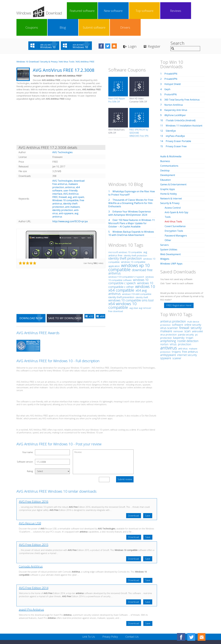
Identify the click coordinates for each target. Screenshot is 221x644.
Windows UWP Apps (171, 245)
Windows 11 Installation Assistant (184, 109)
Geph (167, 72)
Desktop (165, 153)
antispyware (168, 336)
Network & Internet (171, 181)
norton (164, 326)
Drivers (196, 11)
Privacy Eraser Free (176, 130)
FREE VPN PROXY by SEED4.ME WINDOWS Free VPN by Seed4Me (139, 118)
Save (148, 499)
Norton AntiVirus (174, 88)
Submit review (125, 463)
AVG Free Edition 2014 (34, 572)
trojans (176, 333)
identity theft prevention (121, 280)
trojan (190, 319)
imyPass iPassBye (175, 119)
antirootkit (197, 313)
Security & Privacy (49, 45)
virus (173, 326)
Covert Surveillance (175, 208)
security (196, 309)
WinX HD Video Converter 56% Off (138, 83)
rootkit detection (188, 322)
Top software (110, 11)
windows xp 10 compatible (129, 251)
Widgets (165, 240)
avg (70, 180)
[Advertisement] (61, 106)
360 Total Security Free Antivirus (182, 83)
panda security (186, 316)
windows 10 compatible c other (131, 268)
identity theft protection (135, 239)
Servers (164, 227)
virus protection (168, 316)
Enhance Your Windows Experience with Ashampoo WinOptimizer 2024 (130, 196)
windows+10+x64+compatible (137, 277)
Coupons (144, 11)
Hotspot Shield (173, 67)
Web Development (171, 236)
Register (158, 30)
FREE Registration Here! (179, 287)
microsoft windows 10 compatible (125, 235)
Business (165, 144)
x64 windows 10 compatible (122, 289)
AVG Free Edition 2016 (34, 485)
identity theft (142, 281)
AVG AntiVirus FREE (85, 45)
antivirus (70, 170)
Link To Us (88, 620)
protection (185, 326)
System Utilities (169, 231)
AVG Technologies (62, 164)
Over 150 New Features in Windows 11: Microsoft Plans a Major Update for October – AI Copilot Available (132, 207)
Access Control (173, 190)
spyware (166, 340)
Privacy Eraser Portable (179, 124)
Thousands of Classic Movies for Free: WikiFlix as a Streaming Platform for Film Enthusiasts (131, 186)
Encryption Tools (174, 213)
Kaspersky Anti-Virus (176, 93)
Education (166, 163)
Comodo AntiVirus (31, 550)
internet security (187, 336)
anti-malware (72, 190)
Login (136, 30)
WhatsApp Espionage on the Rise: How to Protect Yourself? (132, 176)
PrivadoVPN (171, 57)
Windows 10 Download (28, 45)
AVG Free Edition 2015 (34, 528)
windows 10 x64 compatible (132, 272)
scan (188, 313)
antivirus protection (173, 303)
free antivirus (190, 333)
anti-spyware (66, 197)
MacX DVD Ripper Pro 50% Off (117, 83)
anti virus (183, 330)
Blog (161, 11)
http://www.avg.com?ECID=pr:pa (70, 205)
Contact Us (132, 620)
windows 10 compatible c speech (128, 265)
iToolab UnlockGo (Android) (181, 104)
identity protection (63, 193)
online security (193, 306)
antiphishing (168, 322)
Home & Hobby (169, 176)
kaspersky (179, 319)
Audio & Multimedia (171, 140)
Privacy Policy (110, 620)
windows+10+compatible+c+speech (126, 260)
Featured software (75, 11)
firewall (63, 180)
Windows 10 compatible (65, 184)
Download (133, 499)
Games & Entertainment (173, 167)
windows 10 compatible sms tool (131, 283)
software (177, 306)
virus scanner (169, 309)
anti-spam (78, 180)
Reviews (127, 11)
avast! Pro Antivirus (31, 593)
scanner (177, 340)
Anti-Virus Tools (67, 45)
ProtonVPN (171, 78)
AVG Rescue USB (30, 507)
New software (92, 11)
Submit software (178, 11)
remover (178, 313)
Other (168, 222)
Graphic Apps (168, 172)
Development (168, 158)
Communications (170, 149)
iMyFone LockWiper (175, 98)
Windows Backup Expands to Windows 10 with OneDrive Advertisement (132, 217)
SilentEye (171, 114)
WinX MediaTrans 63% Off (117, 114)
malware (166, 313)
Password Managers (176, 217)
